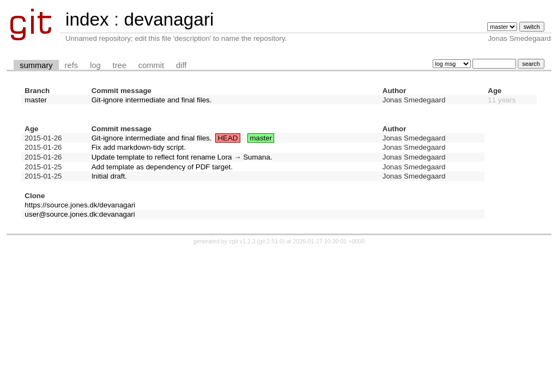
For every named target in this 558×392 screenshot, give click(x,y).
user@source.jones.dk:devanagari (80, 214)
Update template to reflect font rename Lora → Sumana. (182, 157)
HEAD (228, 138)
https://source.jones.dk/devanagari (80, 205)
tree (120, 65)
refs (71, 65)
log (95, 65)
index (87, 19)
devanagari (169, 19)
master (36, 100)
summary (36, 65)
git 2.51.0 (271, 241)
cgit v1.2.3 (242, 241)
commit (151, 65)
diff (181, 65)
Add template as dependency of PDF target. (162, 167)
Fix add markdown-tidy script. (139, 147)
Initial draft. (109, 176)
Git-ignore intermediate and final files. (152, 100)
